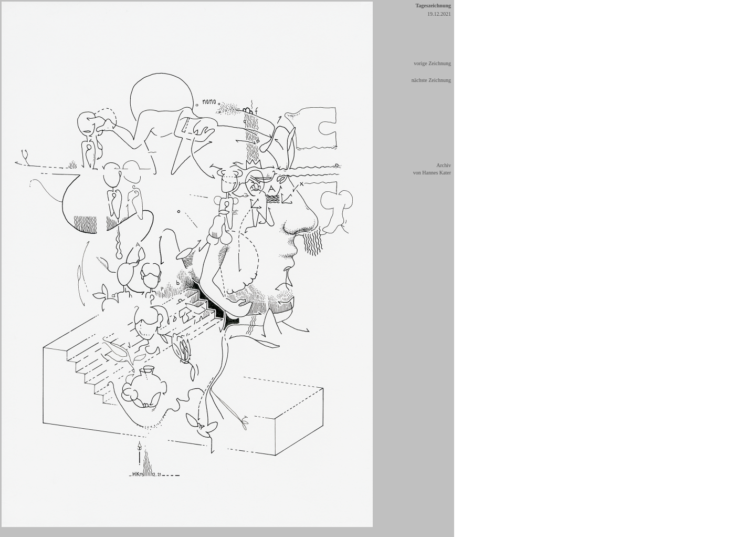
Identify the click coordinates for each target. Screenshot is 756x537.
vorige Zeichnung (432, 63)
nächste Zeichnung (431, 80)
